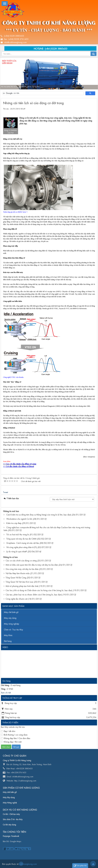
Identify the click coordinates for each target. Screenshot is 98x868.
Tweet (5, 492)
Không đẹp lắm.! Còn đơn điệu (16, 738)
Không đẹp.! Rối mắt (11, 742)
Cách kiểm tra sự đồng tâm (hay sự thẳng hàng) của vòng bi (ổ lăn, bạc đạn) (39, 514)
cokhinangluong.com (21, 864)
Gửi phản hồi (80, 866)
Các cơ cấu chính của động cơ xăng (21, 560)
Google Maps (16, 841)
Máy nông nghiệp (11, 624)
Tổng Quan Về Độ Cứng (16, 577)
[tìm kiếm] (43, 93)
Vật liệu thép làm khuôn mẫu (18, 573)
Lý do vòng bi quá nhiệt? (17, 551)
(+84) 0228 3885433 (14, 36)
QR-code (8, 849)
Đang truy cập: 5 (23, 849)
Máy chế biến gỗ (11, 612)
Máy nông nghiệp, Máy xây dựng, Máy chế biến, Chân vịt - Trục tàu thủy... (21, 87)
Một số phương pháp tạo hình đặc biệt (22, 586)
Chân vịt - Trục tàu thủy (13, 629)
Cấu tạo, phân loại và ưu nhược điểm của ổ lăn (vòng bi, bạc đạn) (34, 594)
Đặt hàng (8, 641)
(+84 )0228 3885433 (56, 48)
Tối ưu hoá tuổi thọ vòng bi (18, 534)
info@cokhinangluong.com (15, 42)
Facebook (15, 836)
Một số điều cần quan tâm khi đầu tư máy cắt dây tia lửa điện (32, 565)
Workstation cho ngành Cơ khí (19, 519)
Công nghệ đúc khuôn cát (16, 599)
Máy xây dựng (10, 618)
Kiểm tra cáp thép (14, 523)
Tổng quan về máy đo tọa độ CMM (21, 539)
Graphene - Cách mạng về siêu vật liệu (23, 543)
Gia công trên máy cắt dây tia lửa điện (22, 569)
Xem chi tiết (6, 692)
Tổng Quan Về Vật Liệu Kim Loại (19, 582)
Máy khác (8, 635)
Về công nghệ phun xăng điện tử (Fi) (22, 547)
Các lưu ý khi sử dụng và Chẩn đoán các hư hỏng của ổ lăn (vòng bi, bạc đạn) (39, 590)
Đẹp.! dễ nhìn (8, 731)
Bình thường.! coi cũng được (14, 735)
